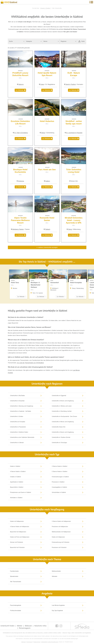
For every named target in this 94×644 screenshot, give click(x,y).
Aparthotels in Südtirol (26, 482)
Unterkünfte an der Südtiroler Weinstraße (26, 437)
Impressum (29, 642)
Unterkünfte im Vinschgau (68, 443)
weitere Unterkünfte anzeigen (48, 247)
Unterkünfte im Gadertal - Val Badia (26, 411)
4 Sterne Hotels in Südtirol (26, 471)
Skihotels (68, 576)
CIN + (20, 78)
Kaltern (48, 181)
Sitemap (23, 642)
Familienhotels (26, 571)
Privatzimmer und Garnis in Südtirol (26, 492)
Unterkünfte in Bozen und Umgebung (68, 432)
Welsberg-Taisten (18, 229)
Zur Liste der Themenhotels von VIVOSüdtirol (30, 363)
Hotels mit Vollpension (68, 537)
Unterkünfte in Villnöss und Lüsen (68, 406)
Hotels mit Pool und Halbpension (26, 537)
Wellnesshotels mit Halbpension (68, 532)
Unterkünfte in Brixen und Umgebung (68, 401)
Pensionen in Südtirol (68, 482)
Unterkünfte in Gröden (26, 416)
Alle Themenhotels (26, 582)
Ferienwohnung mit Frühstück (68, 542)
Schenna (21, 181)
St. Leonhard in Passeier (74, 133)
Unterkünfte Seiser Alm (68, 427)
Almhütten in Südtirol (26, 498)
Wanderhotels (26, 576)
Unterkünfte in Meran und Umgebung (68, 422)
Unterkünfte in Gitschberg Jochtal (68, 411)
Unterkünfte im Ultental (26, 443)
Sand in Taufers (71, 84)
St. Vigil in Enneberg (21, 133)
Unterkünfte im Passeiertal (26, 427)
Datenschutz (37, 642)
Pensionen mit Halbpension (68, 527)
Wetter (20, 626)
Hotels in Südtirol (26, 466)
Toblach (48, 229)
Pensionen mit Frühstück (68, 547)
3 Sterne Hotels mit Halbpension (68, 521)
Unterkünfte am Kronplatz (26, 422)
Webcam (28, 626)
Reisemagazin (25, 628)
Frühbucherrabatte (26, 611)
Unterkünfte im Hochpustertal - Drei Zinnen (68, 416)
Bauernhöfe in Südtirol (26, 487)
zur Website (20, 90)
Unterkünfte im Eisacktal (26, 401)
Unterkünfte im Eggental (68, 396)
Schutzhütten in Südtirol (68, 492)
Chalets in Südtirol (26, 477)
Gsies (42, 84)
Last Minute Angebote (68, 605)
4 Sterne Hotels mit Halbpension (26, 527)
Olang (43, 133)
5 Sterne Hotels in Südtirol (68, 471)
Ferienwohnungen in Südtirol (68, 477)
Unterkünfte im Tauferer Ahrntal (68, 437)
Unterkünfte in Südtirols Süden (26, 432)
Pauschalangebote (26, 605)
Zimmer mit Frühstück (26, 542)
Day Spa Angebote (68, 611)
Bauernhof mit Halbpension (26, 532)
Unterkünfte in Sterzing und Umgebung (26, 406)
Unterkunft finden (8, 626)
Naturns (21, 84)
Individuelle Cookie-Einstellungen (50, 642)
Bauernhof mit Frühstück (26, 547)
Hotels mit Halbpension (26, 521)
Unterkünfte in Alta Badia (26, 396)
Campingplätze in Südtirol (68, 487)
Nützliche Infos (40, 626)
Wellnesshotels (68, 571)
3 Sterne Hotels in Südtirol (68, 466)
